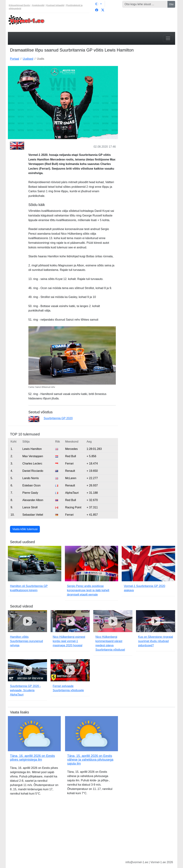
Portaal (15, 59)
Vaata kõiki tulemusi (25, 529)
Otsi (171, 4)
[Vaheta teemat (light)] (98, 4)
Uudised (28, 59)
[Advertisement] (149, 88)
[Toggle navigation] (168, 38)
